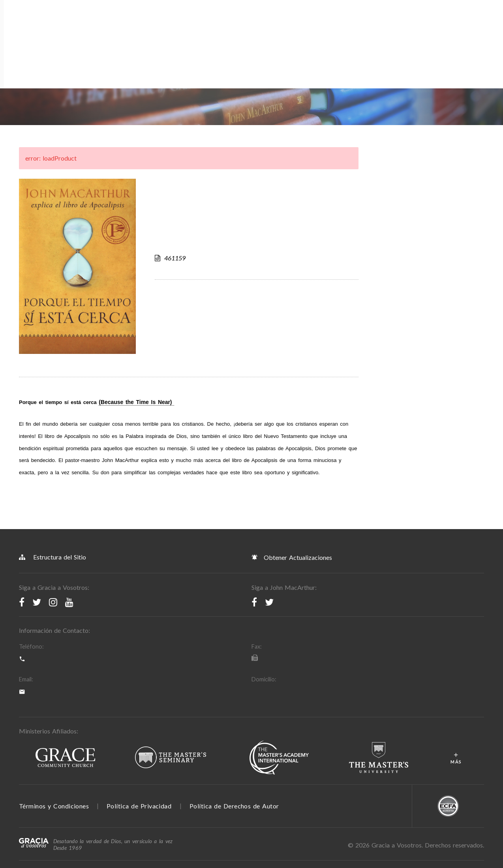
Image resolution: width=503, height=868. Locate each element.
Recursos (130, 29)
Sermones (288, 29)
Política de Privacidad (139, 717)
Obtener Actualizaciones (292, 469)
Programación (87, 29)
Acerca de (38, 29)
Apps (191, 29)
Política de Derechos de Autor (234, 717)
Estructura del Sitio (53, 469)
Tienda (160, 29)
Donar (331, 29)
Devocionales (246, 29)
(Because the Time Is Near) (136, 314)
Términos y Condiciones (54, 717)
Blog (211, 29)
